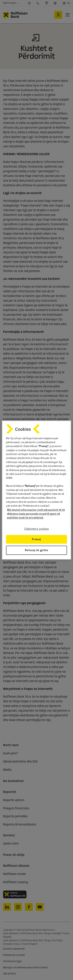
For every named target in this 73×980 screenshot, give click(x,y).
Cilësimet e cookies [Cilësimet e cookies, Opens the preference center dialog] (37, 529)
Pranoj (36, 539)
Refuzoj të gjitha (36, 550)
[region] (36, 490)
